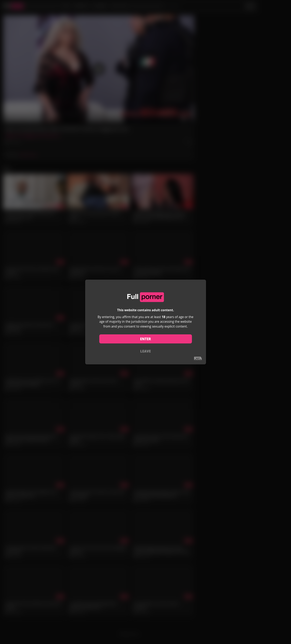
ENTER (145, 339)
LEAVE (145, 351)
